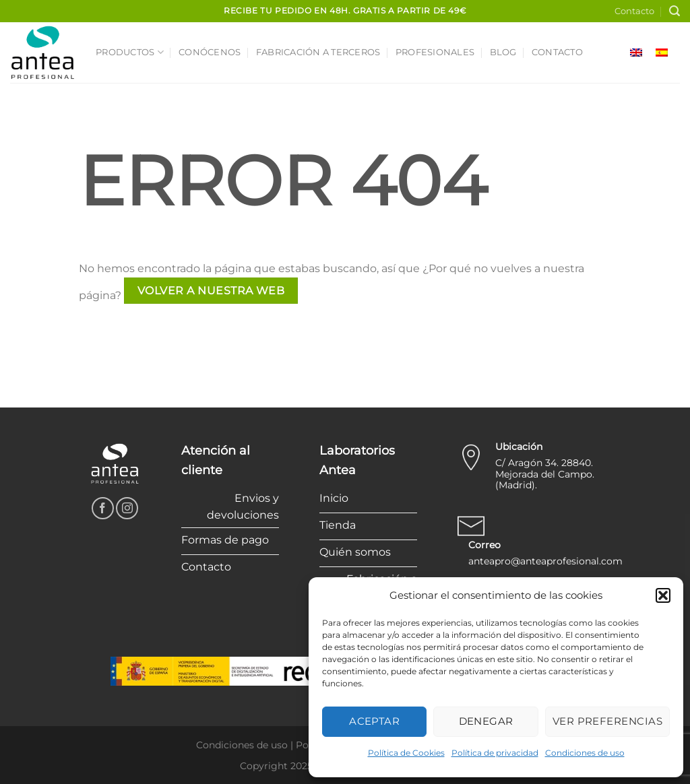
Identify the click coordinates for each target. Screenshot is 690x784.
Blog (503, 52)
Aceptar (374, 721)
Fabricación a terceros (318, 52)
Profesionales (435, 52)
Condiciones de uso (585, 753)
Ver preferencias (607, 721)
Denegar (486, 721)
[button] (663, 595)
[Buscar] (675, 11)
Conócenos (210, 52)
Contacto (634, 11)
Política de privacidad (495, 753)
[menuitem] (636, 53)
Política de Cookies (406, 753)
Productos (130, 52)
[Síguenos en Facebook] (103, 508)
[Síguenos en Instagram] (127, 508)
